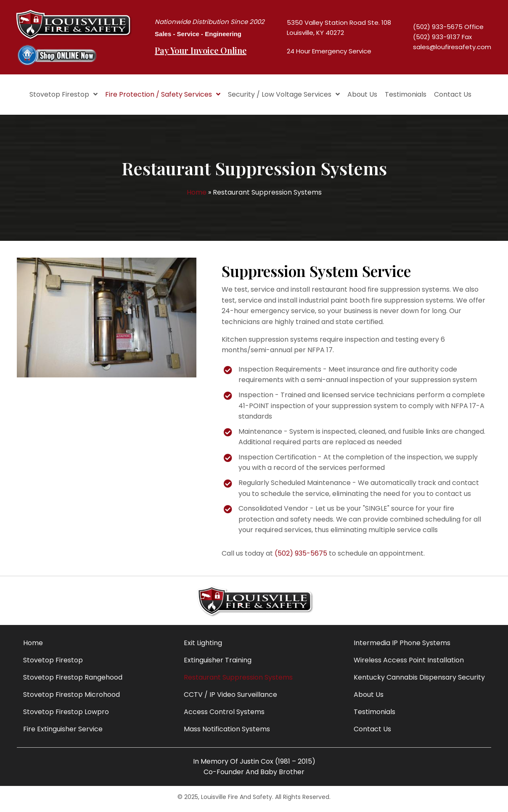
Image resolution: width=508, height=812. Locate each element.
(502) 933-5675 (438, 28)
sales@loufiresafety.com (452, 49)
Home (197, 195)
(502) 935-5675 (301, 556)
